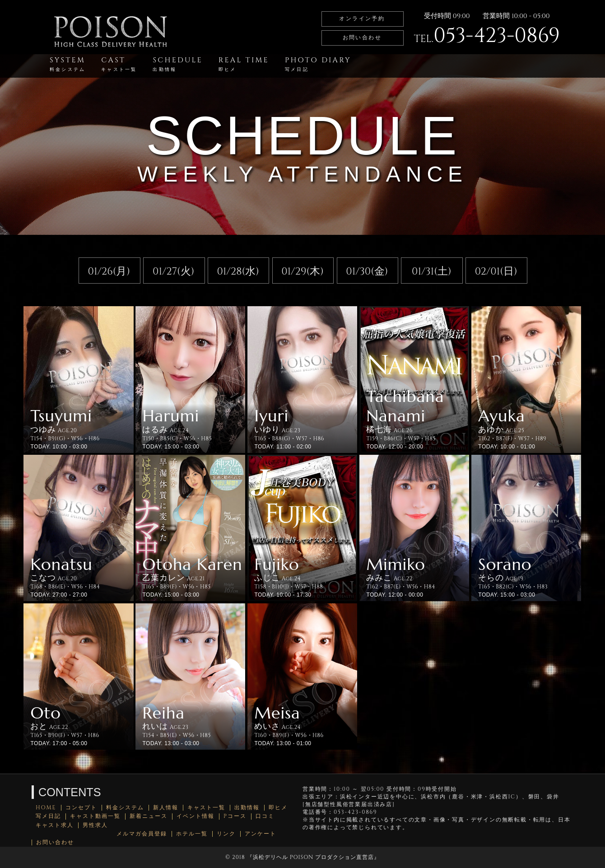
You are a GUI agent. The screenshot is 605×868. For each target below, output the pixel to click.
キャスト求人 (55, 825)
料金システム (125, 808)
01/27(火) (173, 271)
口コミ (265, 816)
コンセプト (81, 808)
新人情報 (166, 808)
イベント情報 (195, 816)
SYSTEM (67, 64)
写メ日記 (48, 816)
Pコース (235, 816)
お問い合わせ (362, 37)
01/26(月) (109, 271)
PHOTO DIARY (318, 64)
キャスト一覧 (206, 808)
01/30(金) (367, 271)
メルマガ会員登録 (142, 834)
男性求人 (95, 825)
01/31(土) (432, 271)
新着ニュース (149, 816)
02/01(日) (496, 271)
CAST (119, 64)
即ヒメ (278, 808)
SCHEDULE (177, 64)
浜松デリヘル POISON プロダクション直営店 (313, 857)
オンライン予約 (362, 19)
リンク (226, 834)
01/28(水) (238, 271)
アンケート (261, 834)
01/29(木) (302, 271)
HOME (46, 808)
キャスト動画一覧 (95, 816)
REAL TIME (244, 64)
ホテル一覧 (192, 834)
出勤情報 (247, 808)
